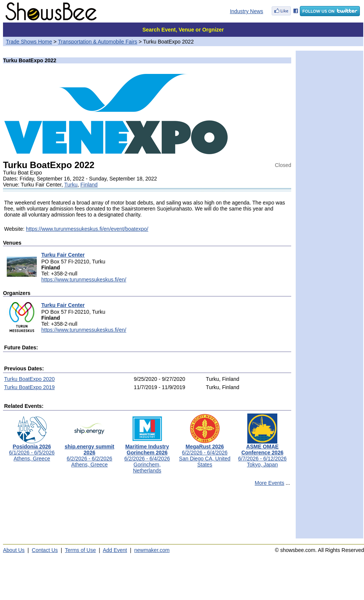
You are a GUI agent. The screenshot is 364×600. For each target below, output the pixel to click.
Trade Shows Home (29, 42)
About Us (14, 550)
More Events (270, 483)
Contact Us (45, 550)
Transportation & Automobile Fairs (97, 42)
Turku (71, 185)
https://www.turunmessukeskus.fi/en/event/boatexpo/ (87, 229)
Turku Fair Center (63, 255)
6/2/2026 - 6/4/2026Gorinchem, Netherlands (147, 456)
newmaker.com (152, 550)
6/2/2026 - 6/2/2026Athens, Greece (89, 453)
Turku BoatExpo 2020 (29, 379)
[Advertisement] (147, 516)
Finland (89, 185)
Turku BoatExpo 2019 (29, 387)
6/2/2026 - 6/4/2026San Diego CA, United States (205, 453)
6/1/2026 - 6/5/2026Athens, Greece (32, 450)
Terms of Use (80, 550)
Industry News (247, 11)
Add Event (115, 550)
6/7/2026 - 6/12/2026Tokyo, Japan (262, 453)
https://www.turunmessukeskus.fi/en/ (84, 280)
